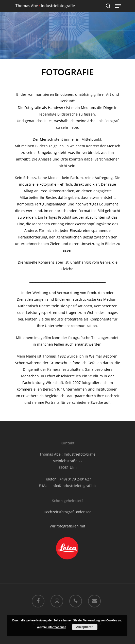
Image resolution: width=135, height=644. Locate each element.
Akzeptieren (85, 627)
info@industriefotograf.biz (74, 486)
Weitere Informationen (52, 627)
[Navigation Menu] (118, 6)
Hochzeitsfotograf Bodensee (68, 512)
